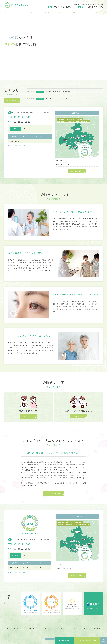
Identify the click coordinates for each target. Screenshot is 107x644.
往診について (48, 12)
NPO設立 (74, 12)
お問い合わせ (98, 12)
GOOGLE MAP (77, 171)
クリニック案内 (32, 12)
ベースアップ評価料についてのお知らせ (59, 92)
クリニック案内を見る (53, 493)
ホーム (6, 12)
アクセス (85, 12)
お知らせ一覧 (12, 101)
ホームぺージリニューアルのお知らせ (58, 99)
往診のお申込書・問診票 (87, 641)
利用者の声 (61, 12)
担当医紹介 (18, 12)
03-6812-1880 (22, 117)
